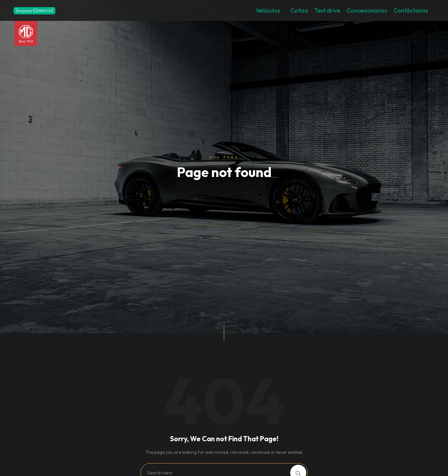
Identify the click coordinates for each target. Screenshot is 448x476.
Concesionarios (367, 10)
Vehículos (270, 10)
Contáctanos (411, 10)
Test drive (327, 10)
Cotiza (299, 10)
